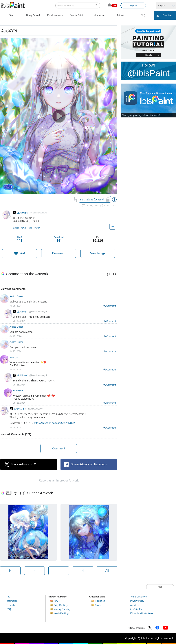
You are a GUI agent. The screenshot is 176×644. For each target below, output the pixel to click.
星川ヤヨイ (32, 312)
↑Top (160, 587)
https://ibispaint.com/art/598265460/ (54, 423)
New (56, 601)
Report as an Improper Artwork (59, 480)
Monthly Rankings (62, 609)
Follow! (148, 70)
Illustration (100, 601)
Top (8, 597)
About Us (135, 605)
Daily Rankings (61, 605)
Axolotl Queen (16, 296)
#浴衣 (24, 228)
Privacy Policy (137, 601)
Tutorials (11, 605)
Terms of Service (139, 597)
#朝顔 (16, 228)
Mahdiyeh (14, 357)
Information (12, 601)
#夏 (31, 228)
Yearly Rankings (62, 613)
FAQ (9, 609)
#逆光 (37, 228)
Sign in (133, 6)
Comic (98, 605)
